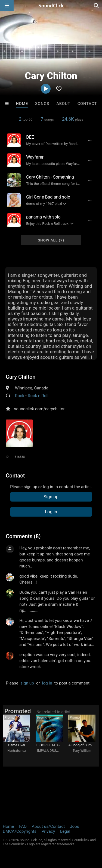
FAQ (23, 826)
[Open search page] (97, 5)
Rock (20, 396)
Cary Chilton (21, 377)
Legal (65, 831)
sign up (27, 683)
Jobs (75, 826)
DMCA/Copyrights (20, 831)
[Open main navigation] (7, 5)
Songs (42, 104)
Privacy (48, 831)
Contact (87, 104)
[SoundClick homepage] (51, 5)
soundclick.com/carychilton (40, 409)
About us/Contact (48, 826)
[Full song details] (90, 140)
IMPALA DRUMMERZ (52, 751)
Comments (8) (23, 536)
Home (22, 104)
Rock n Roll (38, 396)
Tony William (82, 751)
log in (47, 683)
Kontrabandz (17, 751)
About (63, 104)
